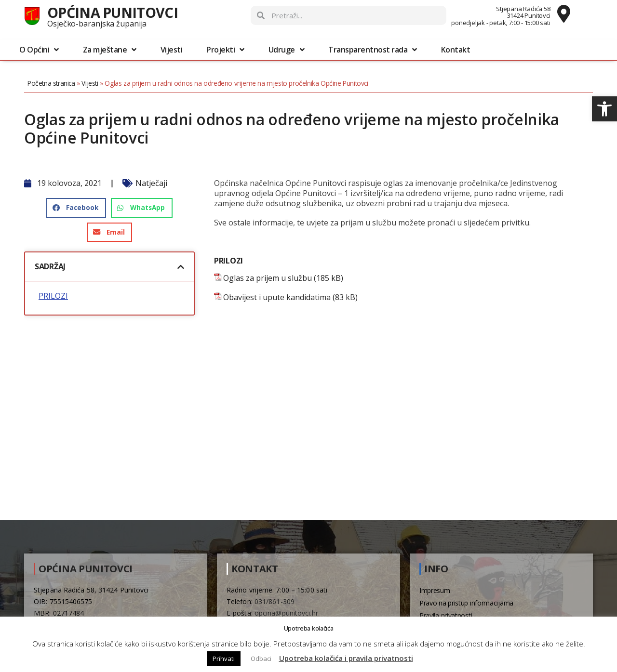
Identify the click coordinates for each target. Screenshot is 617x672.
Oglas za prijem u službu (268, 278)
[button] (604, 109)
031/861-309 (275, 601)
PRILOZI (53, 296)
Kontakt (456, 50)
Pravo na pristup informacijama (466, 603)
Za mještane (110, 50)
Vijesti (172, 50)
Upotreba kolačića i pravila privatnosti (346, 658)
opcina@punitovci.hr (286, 613)
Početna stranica (51, 83)
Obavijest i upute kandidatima (277, 297)
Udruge (287, 50)
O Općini (39, 50)
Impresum (435, 590)
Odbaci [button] (261, 659)
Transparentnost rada (373, 50)
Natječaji (151, 183)
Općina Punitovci (113, 12)
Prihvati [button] (224, 659)
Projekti (225, 50)
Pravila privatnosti (446, 615)
